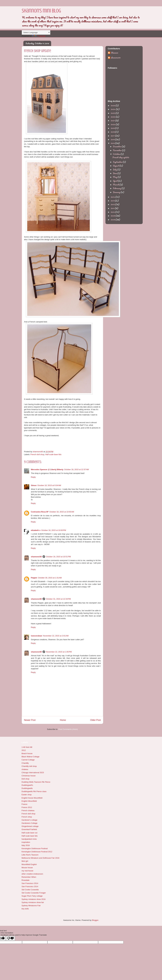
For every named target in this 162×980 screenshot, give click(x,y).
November (117, 150)
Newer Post (30, 720)
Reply (33, 477)
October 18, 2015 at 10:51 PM (58, 557)
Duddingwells (27, 788)
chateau (25, 769)
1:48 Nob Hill (27, 747)
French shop (27, 817)
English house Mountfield (32, 798)
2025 (113, 105)
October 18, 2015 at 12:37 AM (76, 470)
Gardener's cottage (30, 820)
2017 (113, 136)
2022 (113, 117)
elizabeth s (36, 530)
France (24, 804)
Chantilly (25, 763)
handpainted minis (29, 839)
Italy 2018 (26, 845)
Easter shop (27, 795)
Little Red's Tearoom (30, 855)
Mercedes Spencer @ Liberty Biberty (47, 470)
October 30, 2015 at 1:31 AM (50, 578)
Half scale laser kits (53, 454)
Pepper (34, 578)
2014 (113, 197)
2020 (113, 124)
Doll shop (25, 779)
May (115, 177)
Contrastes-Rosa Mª (40, 512)
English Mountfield (29, 801)
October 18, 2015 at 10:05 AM (62, 512)
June (115, 173)
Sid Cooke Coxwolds (30, 890)
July (115, 169)
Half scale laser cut (30, 833)
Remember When (29, 877)
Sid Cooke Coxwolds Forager (34, 893)
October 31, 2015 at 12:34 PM (58, 599)
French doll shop (37, 454)
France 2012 (27, 807)
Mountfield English (29, 864)
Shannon (114, 53)
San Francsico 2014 (30, 886)
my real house (28, 871)
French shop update (121, 157)
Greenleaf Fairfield (29, 829)
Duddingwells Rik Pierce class (34, 791)
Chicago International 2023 (33, 773)
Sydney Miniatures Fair (31, 906)
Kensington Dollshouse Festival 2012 (37, 852)
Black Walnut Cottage (31, 757)
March (116, 185)
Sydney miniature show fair (33, 902)
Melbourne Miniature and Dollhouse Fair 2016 (41, 858)
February (117, 188)
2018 (113, 132)
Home (63, 720)
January (117, 192)
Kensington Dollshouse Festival (35, 848)
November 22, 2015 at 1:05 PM (59, 652)
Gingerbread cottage (30, 826)
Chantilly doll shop (29, 766)
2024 (113, 109)
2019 (113, 128)
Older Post (96, 720)
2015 (113, 143)
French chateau (28, 811)
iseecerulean (37, 636)
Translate (39, 36)
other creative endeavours (32, 874)
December (117, 146)
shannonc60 (36, 557)
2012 (113, 204)
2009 (113, 216)
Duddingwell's (27, 785)
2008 (113, 220)
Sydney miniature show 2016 (34, 899)
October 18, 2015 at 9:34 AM (49, 485)
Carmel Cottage (28, 760)
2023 (113, 113)
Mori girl (25, 861)
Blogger (95, 920)
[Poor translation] (10, 938)
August (116, 166)
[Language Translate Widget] (36, 32)
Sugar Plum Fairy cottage (32, 896)
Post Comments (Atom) (68, 729)
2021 (113, 120)
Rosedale (26, 880)
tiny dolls (25, 909)
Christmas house (29, 776)
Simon (34, 485)
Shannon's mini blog (41, 11)
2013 (113, 201)
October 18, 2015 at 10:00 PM (54, 530)
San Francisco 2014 (30, 883)
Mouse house (27, 868)
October (117, 154)
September (118, 162)
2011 (113, 208)
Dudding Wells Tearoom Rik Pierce (36, 782)
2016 (113, 139)
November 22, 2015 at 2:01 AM (56, 636)
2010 (113, 212)
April (115, 181)
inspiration (26, 842)
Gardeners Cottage (30, 823)
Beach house (27, 753)
